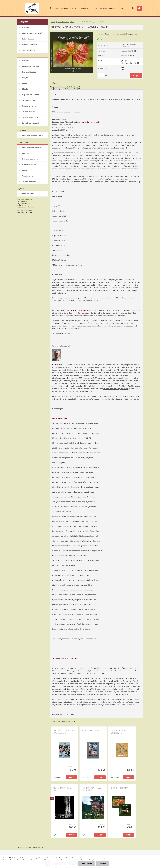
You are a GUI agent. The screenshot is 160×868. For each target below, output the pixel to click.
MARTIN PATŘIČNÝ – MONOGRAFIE (119, 732)
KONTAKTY (122, 8)
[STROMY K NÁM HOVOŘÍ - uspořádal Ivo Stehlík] (72, 33)
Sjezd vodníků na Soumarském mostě (89, 383)
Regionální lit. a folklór (62, 22)
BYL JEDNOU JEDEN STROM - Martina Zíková (64, 732)
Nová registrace (137, 2)
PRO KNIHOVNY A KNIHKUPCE (88, 8)
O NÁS (57, 8)
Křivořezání (133, 383)
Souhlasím (102, 864)
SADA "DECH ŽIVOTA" (119, 788)
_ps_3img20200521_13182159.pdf (65, 87)
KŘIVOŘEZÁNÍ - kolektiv (91, 731)
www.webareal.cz (37, 847)
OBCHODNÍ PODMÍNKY (68, 8)
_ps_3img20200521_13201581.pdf (65, 89)
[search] (133, 8)
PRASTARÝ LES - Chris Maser (62, 789)
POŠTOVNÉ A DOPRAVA (108, 8)
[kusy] (101, 75)
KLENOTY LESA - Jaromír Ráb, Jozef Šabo (92, 789)
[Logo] (32, 8)
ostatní (72, 22)
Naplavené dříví (86, 391)
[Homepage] (50, 8)
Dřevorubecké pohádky (103, 378)
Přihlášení (128, 2)
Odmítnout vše (86, 864)
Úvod (53, 22)
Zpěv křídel (117, 99)
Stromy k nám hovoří (111, 389)
